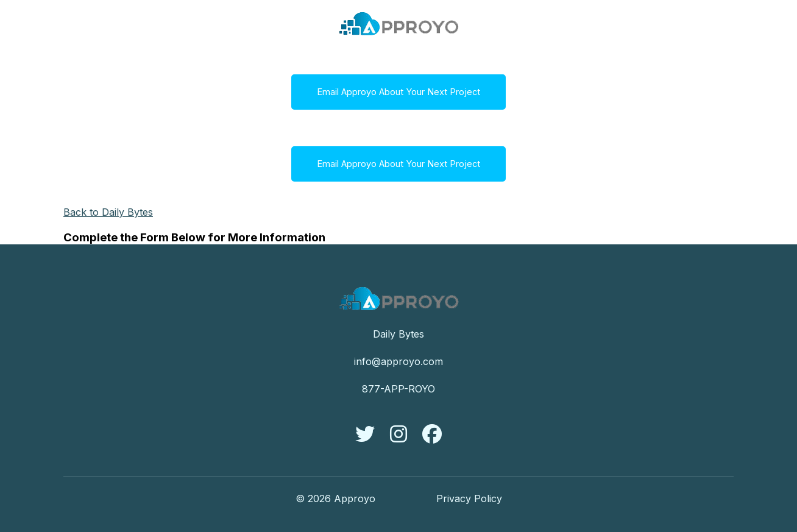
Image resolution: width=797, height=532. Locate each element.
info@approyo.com (398, 361)
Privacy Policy (469, 498)
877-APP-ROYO (398, 389)
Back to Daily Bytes (108, 212)
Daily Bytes (398, 334)
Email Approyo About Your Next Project (398, 92)
